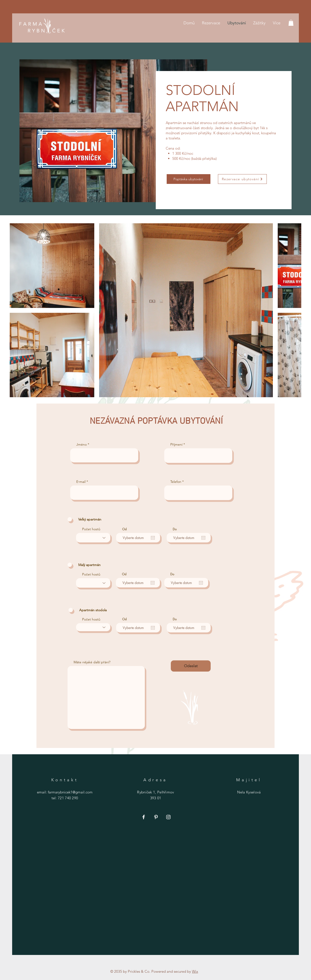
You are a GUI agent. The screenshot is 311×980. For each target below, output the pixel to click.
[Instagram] (168, 817)
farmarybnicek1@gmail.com (70, 792)
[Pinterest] (156, 817)
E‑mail (81, 482)
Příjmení (176, 444)
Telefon (176, 482)
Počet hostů (91, 529)
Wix (195, 971)
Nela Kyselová (249, 792)
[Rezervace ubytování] (242, 179)
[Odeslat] (191, 666)
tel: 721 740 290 (65, 798)
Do (175, 529)
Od (125, 529)
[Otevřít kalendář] (153, 538)
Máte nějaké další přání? (92, 662)
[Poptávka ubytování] (189, 179)
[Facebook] (144, 817)
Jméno (82, 444)
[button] (291, 23)
